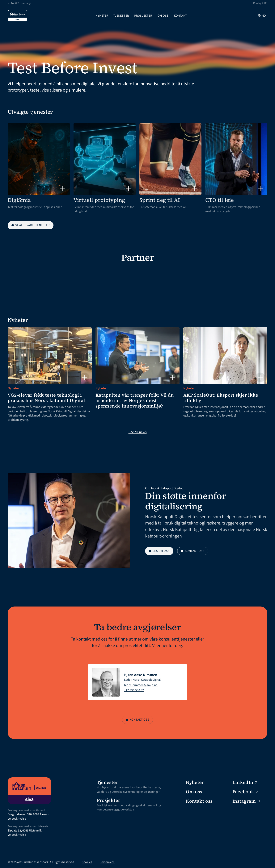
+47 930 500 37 (134, 690)
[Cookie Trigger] (133, 862)
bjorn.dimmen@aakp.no (141, 685)
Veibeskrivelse (17, 819)
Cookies (87, 862)
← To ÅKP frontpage (19, 3)
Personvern (107, 862)
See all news (138, 432)
